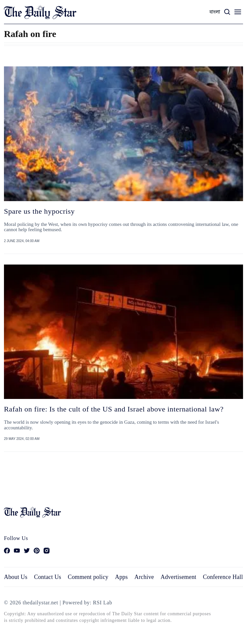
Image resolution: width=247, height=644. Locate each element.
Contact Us (48, 577)
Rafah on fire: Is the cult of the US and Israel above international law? (114, 409)
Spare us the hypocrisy (39, 211)
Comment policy (88, 577)
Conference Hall (223, 577)
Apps (121, 577)
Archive (144, 577)
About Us (16, 577)
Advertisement (178, 577)
